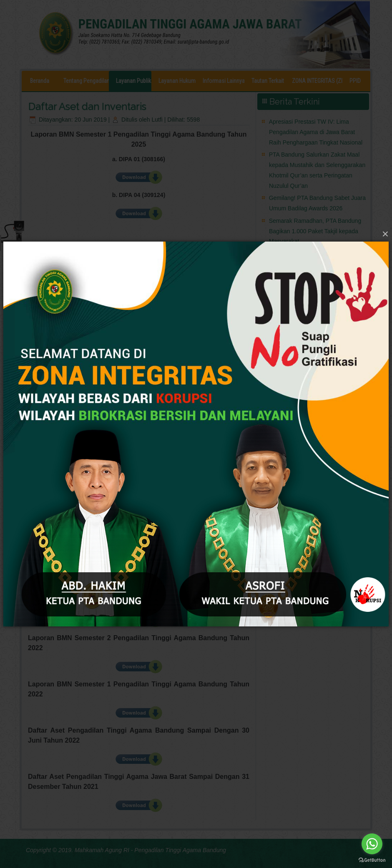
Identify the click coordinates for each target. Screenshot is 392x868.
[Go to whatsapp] (372, 844)
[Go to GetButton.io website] (372, 860)
